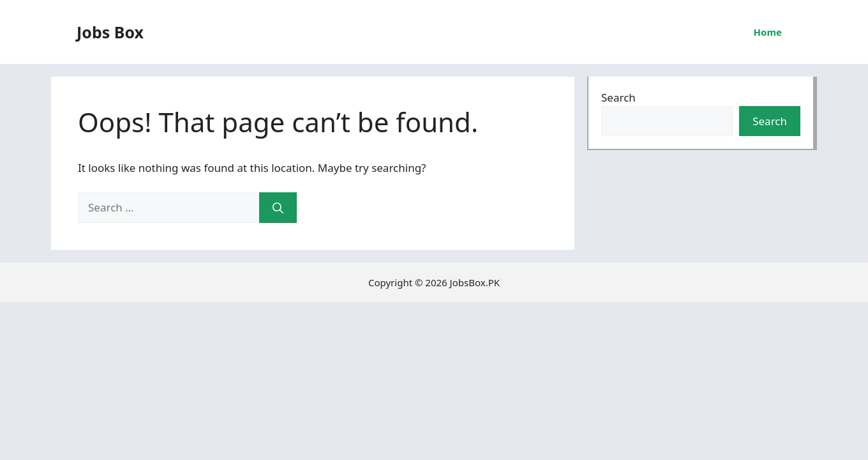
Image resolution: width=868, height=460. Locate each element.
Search (618, 97)
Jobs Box (110, 32)
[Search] (278, 208)
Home (768, 32)
